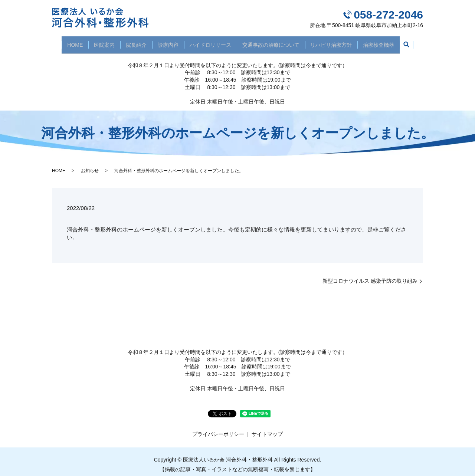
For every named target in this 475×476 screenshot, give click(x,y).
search (416, 42)
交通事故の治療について (274, 42)
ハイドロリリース (212, 42)
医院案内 (98, 42)
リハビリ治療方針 (337, 42)
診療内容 (167, 42)
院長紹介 (132, 42)
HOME (67, 42)
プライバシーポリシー (218, 429)
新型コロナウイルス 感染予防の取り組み (370, 275)
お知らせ (90, 165)
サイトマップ (267, 429)
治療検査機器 (387, 42)
